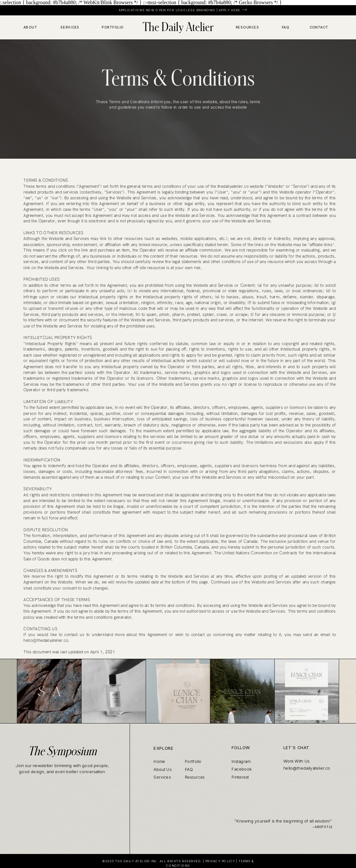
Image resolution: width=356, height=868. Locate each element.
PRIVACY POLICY (220, 861)
